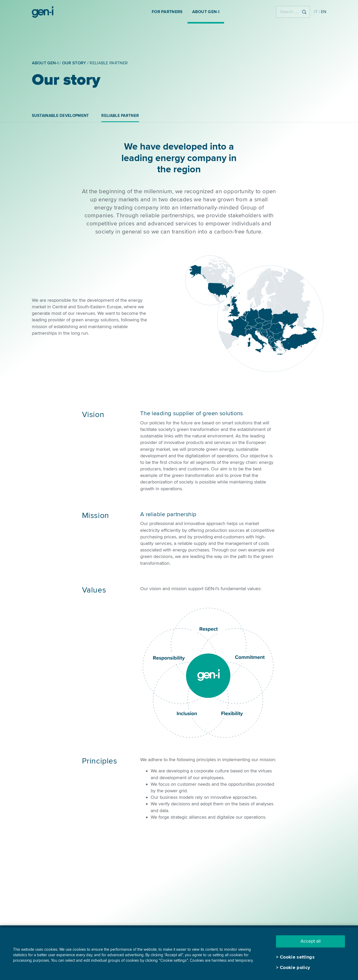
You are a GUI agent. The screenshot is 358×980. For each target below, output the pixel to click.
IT (316, 12)
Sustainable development (60, 116)
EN (324, 12)
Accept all (311, 941)
